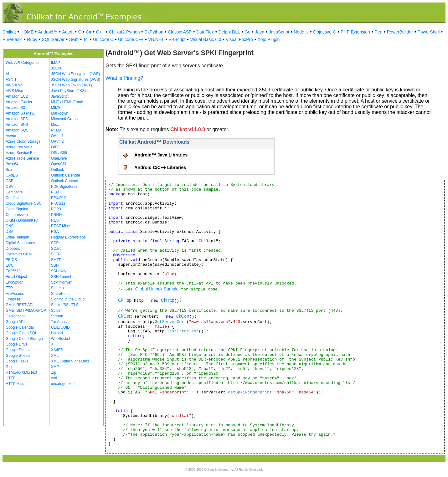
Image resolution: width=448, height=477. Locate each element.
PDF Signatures (64, 187)
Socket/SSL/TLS (65, 305)
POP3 (56, 209)
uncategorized (63, 384)
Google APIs (16, 322)
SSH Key (59, 271)
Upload (57, 333)
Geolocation (16, 316)
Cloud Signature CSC (24, 203)
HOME (27, 32)
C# (89, 32)
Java (260, 32)
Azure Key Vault (19, 147)
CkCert (125, 316)
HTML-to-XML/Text (21, 372)
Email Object (16, 277)
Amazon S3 (15, 108)
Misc (55, 125)
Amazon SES (17, 119)
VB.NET (156, 39)
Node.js (301, 32)
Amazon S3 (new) (21, 113)
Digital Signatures (20, 243)
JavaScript (279, 32)
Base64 (12, 164)
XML (55, 356)
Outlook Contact (64, 181)
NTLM (56, 130)
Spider (57, 310)
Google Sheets (18, 356)
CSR (10, 181)
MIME (56, 108)
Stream (57, 316)
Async (11, 136)
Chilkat (9, 32)
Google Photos (18, 350)
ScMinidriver (61, 282)
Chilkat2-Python (124, 32)
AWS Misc (14, 91)
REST (56, 220)
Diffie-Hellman (17, 237)
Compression (17, 215)
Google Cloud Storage (24, 339)
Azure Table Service (22, 158)
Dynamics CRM (19, 254)
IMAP (56, 63)
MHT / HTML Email (67, 102)
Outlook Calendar (66, 175)
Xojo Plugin (269, 39)
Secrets (57, 288)
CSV (10, 187)
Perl (378, 32)
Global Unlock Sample (157, 289)
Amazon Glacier (19, 102)
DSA (10, 232)
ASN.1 (11, 79)
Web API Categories (23, 63)
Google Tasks (17, 361)
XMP (55, 367)
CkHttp (125, 300)
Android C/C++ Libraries (160, 167)
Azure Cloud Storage (23, 141)
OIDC (56, 147)
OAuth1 (57, 136)
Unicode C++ (131, 39)
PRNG (57, 215)
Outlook (57, 170)
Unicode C (103, 39)
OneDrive (59, 158)
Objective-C (324, 32)
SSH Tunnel (61, 277)
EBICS (11, 260)
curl (54, 378)
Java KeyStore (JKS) (68, 91)
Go (247, 32)
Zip (54, 372)
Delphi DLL (229, 32)
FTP (9, 288)
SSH (55, 265)
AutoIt (68, 32)
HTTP (10, 378)
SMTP (56, 260)
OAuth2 (57, 141)
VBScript (177, 39)
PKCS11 (58, 203)
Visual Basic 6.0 (206, 39)
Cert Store (14, 192)
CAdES (12, 175)
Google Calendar (20, 327)
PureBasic (13, 39)
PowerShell (429, 32)
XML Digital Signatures (70, 361)
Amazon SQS (17, 130)
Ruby (32, 39)
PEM (55, 192)
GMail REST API (19, 305)
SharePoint (60, 294)
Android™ (48, 32)
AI (7, 74)
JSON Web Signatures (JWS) (76, 79)
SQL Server (53, 39)
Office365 (59, 153)
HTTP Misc (15, 384)
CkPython (154, 32)
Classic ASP (180, 32)
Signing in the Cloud (68, 299)
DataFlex (205, 32)
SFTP (56, 254)
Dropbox (13, 249)
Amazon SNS (17, 125)
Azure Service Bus (21, 153)
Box (9, 170)
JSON (56, 68)
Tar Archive (60, 322)
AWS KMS (14, 85)
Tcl (86, 39)
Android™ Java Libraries (161, 155)
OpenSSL (59, 164)
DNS (10, 226)
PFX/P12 (59, 198)
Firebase (13, 299)
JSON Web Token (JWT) (72, 85)
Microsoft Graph (64, 119)
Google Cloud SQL (21, 333)
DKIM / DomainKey (22, 220)
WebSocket (61, 339)
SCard (56, 249)
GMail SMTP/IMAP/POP (26, 310)
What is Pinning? (124, 78)
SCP (55, 243)
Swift (74, 39)
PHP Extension (355, 32)
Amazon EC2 (17, 96)
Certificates (15, 198)
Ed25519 (13, 271)
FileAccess (15, 294)
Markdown (60, 113)
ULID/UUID (60, 327)
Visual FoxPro (239, 39)
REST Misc (60, 226)
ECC (10, 265)
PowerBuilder (400, 32)
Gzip (10, 367)
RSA (55, 232)
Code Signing (17, 209)
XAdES (57, 350)
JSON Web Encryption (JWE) (75, 74)
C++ (100, 32)
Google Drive (17, 344)
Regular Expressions (68, 237)
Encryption (15, 282)
